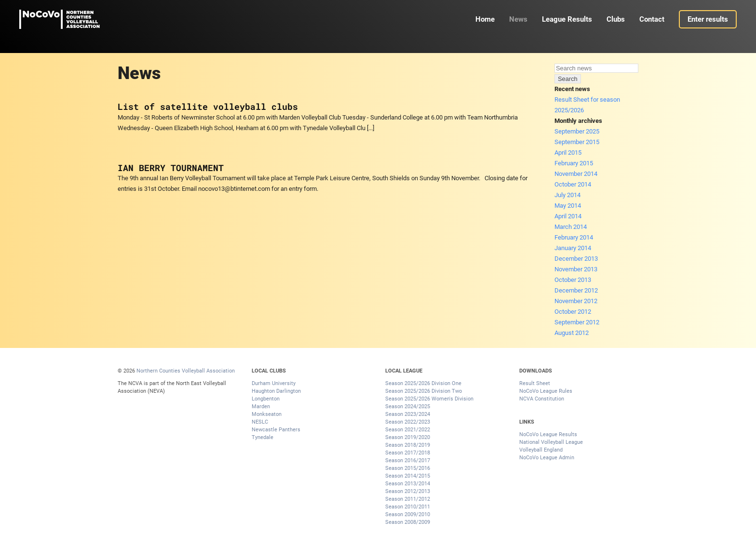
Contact (652, 19)
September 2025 (577, 131)
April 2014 (568, 216)
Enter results (708, 19)
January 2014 (573, 248)
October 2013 (573, 280)
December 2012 (576, 290)
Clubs (616, 19)
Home (485, 19)
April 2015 (568, 153)
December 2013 (576, 259)
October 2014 (573, 184)
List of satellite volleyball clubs (208, 107)
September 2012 (577, 322)
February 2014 (574, 237)
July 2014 (567, 195)
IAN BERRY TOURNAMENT (171, 168)
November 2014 (576, 174)
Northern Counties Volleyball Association (186, 371)
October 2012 (573, 312)
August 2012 (572, 333)
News (518, 19)
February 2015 (574, 163)
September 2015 (577, 142)
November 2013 (576, 269)
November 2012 (576, 301)
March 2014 (571, 227)
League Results (567, 19)
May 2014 (568, 206)
